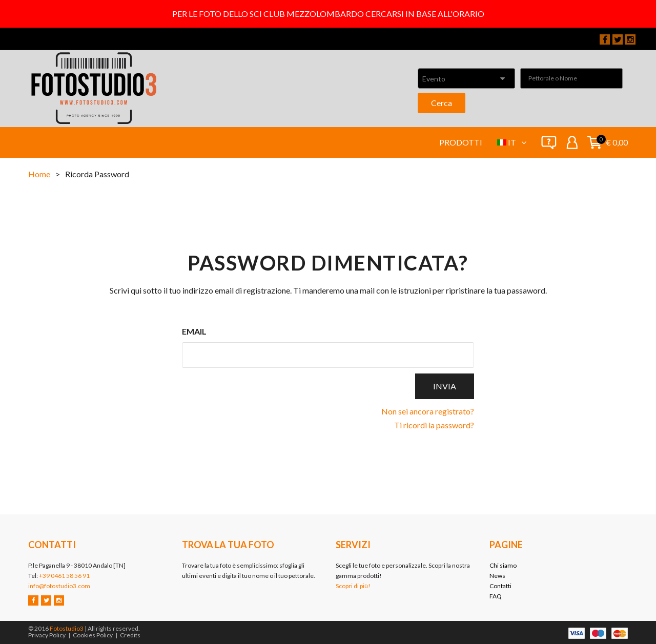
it (517, 142)
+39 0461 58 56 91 (64, 576)
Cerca (442, 103)
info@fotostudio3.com (59, 586)
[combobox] (466, 78)
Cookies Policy (93, 635)
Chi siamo (503, 565)
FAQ (496, 596)
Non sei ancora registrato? (428, 411)
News (497, 576)
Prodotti (461, 142)
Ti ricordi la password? (434, 425)
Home (39, 174)
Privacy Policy (47, 635)
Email (194, 331)
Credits (130, 635)
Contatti (500, 586)
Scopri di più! (353, 586)
